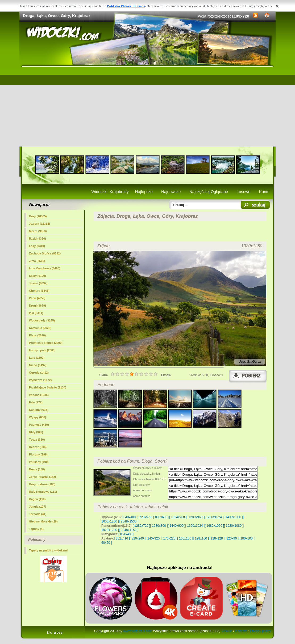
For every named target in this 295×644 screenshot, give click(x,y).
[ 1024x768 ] (178, 517)
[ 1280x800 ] (159, 526)
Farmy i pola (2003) (42, 350)
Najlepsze (144, 192)
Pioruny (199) (38, 454)
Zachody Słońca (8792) (45, 253)
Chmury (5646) (39, 291)
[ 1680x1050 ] (214, 526)
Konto (264, 192)
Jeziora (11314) (40, 224)
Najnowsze (171, 192)
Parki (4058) (37, 298)
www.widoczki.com (138, 631)
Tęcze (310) (37, 440)
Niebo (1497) (38, 365)
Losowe (244, 192)
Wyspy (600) (38, 417)
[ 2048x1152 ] (129, 530)
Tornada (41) (38, 514)
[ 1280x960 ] (196, 517)
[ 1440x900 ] (177, 526)
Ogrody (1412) (39, 373)
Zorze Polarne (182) (42, 477)
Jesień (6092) (38, 283)
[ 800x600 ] (161, 517)
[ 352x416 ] (122, 538)
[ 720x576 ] (145, 517)
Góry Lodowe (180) (42, 484)
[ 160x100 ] (185, 538)
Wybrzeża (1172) (40, 380)
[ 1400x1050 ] (233, 517)
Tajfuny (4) (36, 529)
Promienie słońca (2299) (46, 343)
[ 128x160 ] (201, 538)
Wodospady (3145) (42, 320)
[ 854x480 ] (126, 534)
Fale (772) (36, 402)
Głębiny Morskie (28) (43, 521)
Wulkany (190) (39, 462)
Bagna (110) (37, 499)
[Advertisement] (147, 107)
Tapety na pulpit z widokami (48, 550)
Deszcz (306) (38, 447)
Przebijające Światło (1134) (48, 387)
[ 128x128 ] (217, 538)
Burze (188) (37, 469)
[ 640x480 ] (129, 517)
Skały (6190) (38, 276)
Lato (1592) (37, 358)
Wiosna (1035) (39, 395)
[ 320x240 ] (138, 538)
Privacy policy (260, 631)
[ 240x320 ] (153, 538)
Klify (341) (36, 432)
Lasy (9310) (37, 246)
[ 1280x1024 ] (214, 517)
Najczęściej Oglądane (209, 192)
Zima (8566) (37, 261)
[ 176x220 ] (169, 538)
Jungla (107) (38, 507)
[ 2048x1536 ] (129, 521)
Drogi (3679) (38, 306)
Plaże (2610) (37, 335)
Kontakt (241, 631)
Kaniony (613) (39, 410)
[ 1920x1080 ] (234, 526)
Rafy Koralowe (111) (43, 492)
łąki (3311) (36, 313)
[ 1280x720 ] (141, 526)
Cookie (227, 631)
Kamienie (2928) (40, 328)
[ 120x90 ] (232, 538)
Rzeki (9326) (38, 239)
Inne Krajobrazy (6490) (45, 268)
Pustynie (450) (39, 425)
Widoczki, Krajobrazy (110, 192)
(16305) (38, 216)
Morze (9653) (38, 231)
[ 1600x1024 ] (195, 526)
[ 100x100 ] (246, 538)
